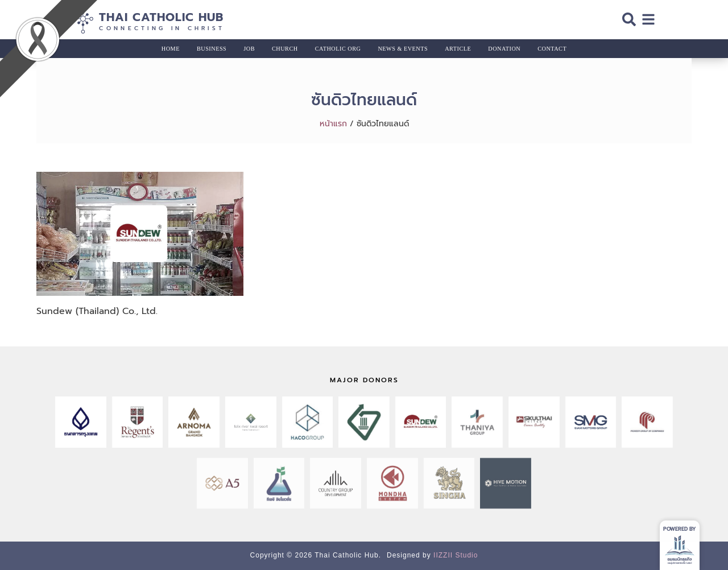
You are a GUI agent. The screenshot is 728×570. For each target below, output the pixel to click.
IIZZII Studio (456, 555)
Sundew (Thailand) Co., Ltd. (97, 311)
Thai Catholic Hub (161, 17)
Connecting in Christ (162, 28)
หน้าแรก (333, 124)
